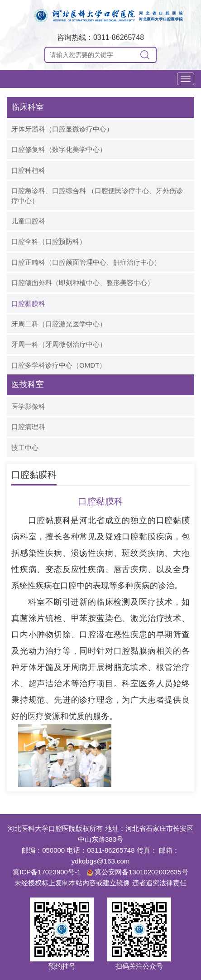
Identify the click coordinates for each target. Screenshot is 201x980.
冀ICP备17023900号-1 (47, 872)
